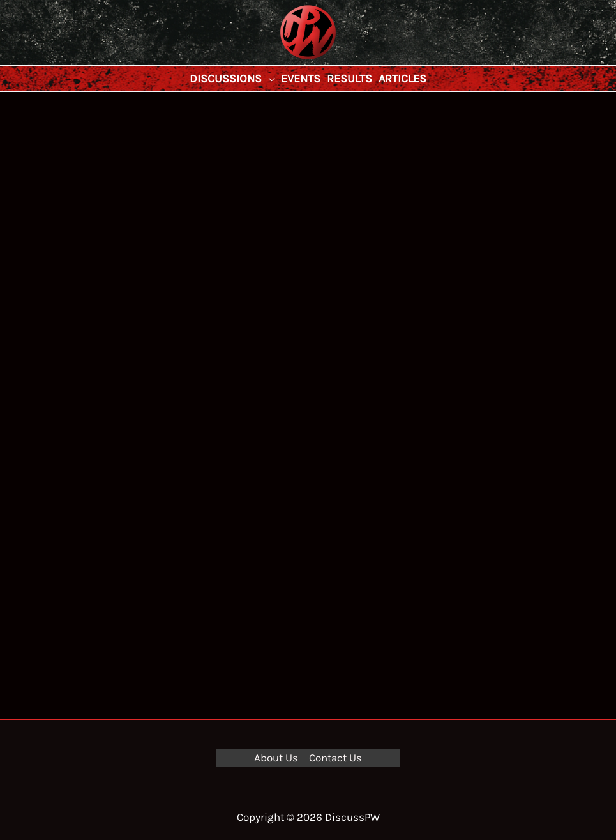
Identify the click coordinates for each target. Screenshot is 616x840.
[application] (268, 79)
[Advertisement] (308, 188)
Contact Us (335, 758)
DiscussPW (283, 60)
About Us (276, 758)
